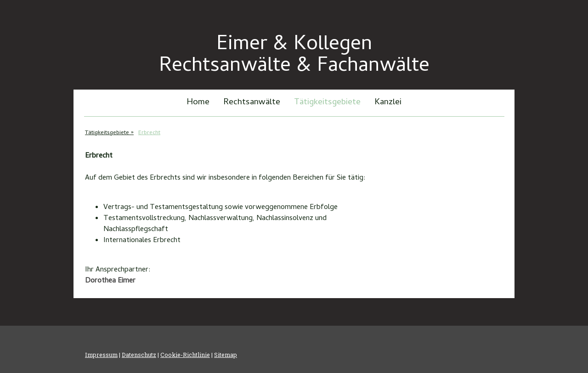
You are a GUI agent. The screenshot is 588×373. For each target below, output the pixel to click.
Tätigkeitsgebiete (327, 103)
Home (198, 103)
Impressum (101, 355)
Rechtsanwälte (252, 103)
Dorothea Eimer (110, 281)
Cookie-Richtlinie (185, 355)
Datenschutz (139, 355)
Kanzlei (388, 103)
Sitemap (226, 355)
